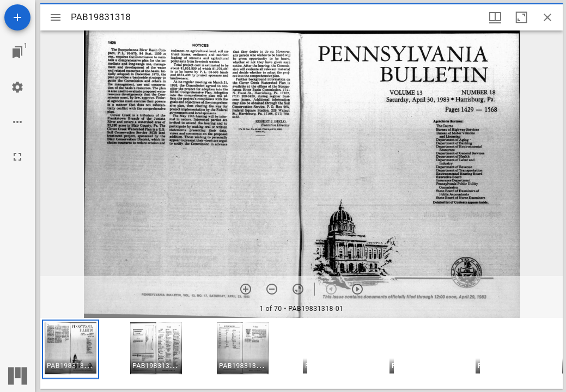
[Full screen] (17, 157)
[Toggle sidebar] (56, 17)
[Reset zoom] (298, 289)
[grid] (302, 353)
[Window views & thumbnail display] (495, 17)
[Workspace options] (17, 122)
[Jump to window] (17, 52)
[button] (71, 349)
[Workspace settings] (17, 87)
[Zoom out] (272, 289)
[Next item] (357, 289)
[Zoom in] (246, 289)
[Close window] (547, 17)
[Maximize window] (521, 17)
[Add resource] (17, 17)
